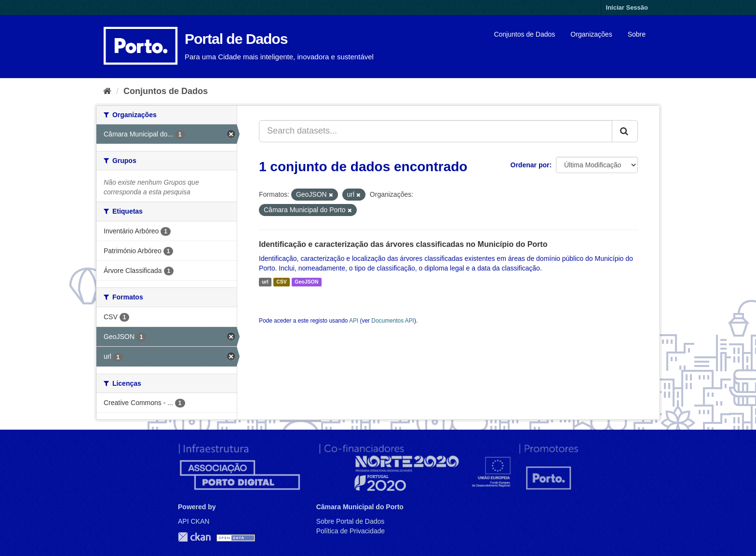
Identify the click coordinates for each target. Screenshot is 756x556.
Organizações (591, 34)
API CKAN (194, 521)
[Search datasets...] (436, 131)
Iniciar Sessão (627, 7)
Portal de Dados (236, 39)
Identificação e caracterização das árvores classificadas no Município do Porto (403, 244)
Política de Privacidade (351, 531)
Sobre (637, 34)
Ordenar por (530, 165)
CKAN (194, 537)
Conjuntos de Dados (524, 34)
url (265, 282)
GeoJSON (306, 282)
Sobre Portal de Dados (351, 521)
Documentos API (393, 321)
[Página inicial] (107, 91)
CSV (282, 282)
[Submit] (625, 131)
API (354, 321)
